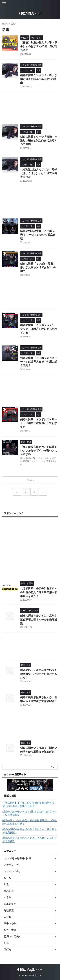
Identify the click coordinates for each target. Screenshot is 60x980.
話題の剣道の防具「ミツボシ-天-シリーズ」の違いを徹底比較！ (38, 235)
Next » (30, 480)
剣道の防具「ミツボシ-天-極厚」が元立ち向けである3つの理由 (38, 267)
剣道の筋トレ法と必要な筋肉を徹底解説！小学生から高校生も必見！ (39, 674)
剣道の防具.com (30, 13)
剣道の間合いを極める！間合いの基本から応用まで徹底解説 (30, 840)
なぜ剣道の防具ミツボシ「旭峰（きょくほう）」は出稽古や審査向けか (39, 173)
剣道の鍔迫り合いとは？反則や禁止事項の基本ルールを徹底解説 (39, 620)
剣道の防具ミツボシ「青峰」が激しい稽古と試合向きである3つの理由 (39, 140)
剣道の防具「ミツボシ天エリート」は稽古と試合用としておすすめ (39, 423)
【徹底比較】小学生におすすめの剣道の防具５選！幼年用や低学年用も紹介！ (39, 592)
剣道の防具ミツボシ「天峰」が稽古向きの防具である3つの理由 (39, 79)
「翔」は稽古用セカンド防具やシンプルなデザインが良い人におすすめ (39, 451)
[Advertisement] (30, 107)
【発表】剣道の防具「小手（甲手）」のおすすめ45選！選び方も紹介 (39, 46)
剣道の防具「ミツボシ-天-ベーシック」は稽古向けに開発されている (39, 329)
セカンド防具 (42, 458)
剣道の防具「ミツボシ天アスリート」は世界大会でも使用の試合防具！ (39, 362)
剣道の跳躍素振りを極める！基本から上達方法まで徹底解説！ (30, 831)
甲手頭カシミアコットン (34, 461)
